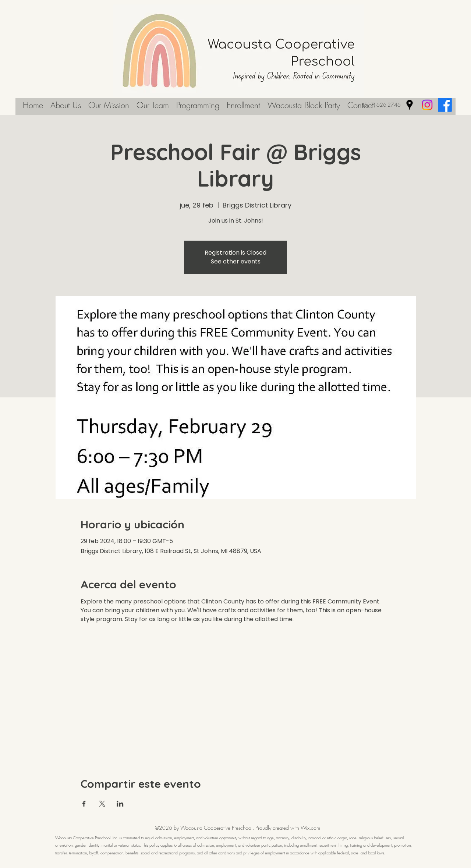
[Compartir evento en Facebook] (84, 804)
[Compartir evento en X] (102, 804)
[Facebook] (445, 105)
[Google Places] (410, 105)
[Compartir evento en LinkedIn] (120, 804)
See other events (236, 261)
